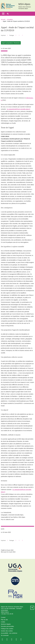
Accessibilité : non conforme (9, 633)
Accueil (3, 19)
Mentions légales (6, 624)
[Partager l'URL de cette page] (22, 35)
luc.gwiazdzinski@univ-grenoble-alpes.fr (19, 109)
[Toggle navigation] (3, 14)
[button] (8, 14)
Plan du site (4, 620)
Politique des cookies (7, 629)
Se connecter (5, 635)
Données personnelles (7, 626)
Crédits (3, 622)
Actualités (10, 19)
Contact (3, 617)
